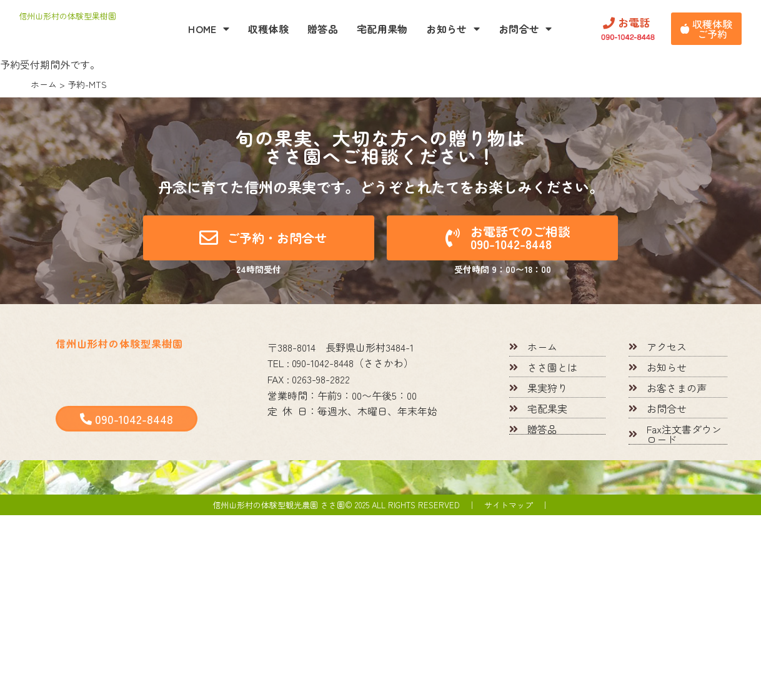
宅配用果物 (382, 29)
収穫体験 (268, 29)
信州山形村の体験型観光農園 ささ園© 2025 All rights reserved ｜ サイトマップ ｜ (381, 505)
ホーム (44, 84)
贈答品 (323, 29)
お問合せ (525, 29)
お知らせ (453, 29)
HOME (209, 29)
